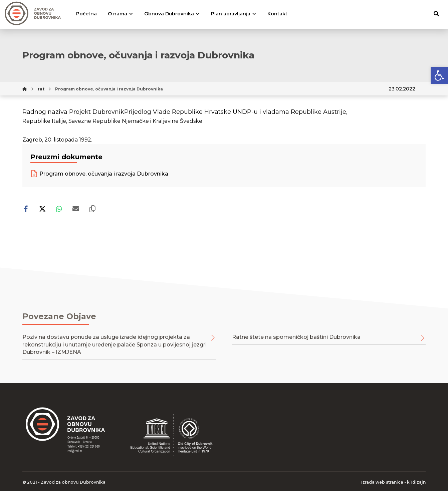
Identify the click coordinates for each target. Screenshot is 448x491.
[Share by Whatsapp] (59, 209)
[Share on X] (42, 209)
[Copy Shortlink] (92, 209)
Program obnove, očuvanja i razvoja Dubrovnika (99, 174)
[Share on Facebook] (26, 209)
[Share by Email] (76, 209)
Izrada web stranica (382, 482)
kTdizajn (416, 482)
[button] (439, 75)
